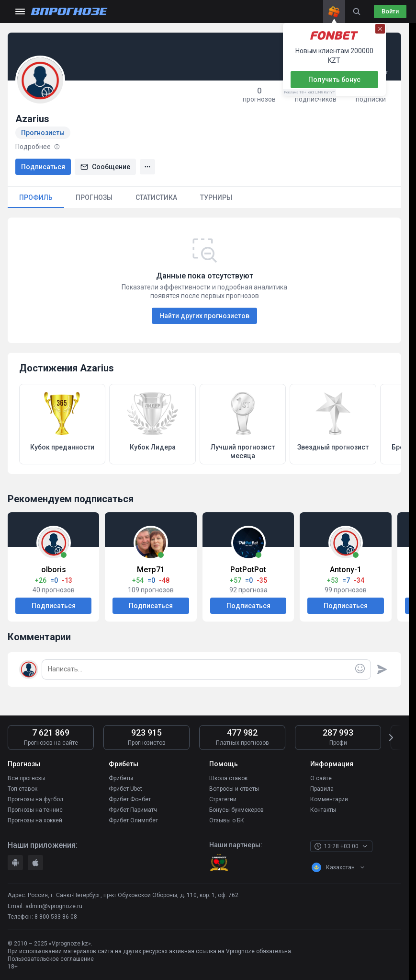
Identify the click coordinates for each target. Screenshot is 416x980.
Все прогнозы (27, 778)
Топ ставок (22, 789)
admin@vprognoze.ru (54, 906)
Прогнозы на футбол (35, 799)
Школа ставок (228, 778)
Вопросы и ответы (234, 789)
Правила (322, 789)
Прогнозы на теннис (35, 810)
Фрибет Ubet (125, 789)
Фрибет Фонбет (130, 799)
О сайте (321, 778)
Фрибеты (121, 778)
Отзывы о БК (227, 820)
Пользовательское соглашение (51, 959)
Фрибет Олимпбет (133, 820)
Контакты (323, 810)
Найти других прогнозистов (204, 316)
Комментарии (329, 799)
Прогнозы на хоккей (35, 820)
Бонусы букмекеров (236, 810)
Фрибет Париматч (133, 810)
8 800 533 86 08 (56, 917)
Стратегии (223, 799)
